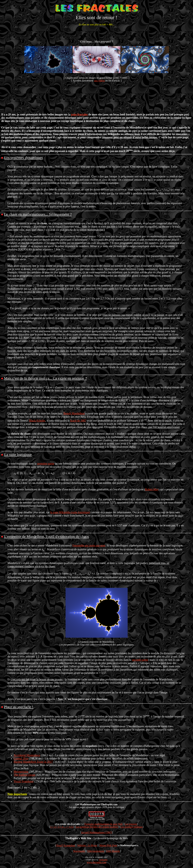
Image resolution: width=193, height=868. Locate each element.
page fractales (79, 114)
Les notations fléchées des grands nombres (97, 827)
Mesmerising (21, 772)
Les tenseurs (131, 824)
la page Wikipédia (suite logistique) (70, 512)
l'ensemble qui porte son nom (89, 545)
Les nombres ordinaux (132, 827)
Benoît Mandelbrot (74, 413)
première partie (46, 464)
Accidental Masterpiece (27, 755)
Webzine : (87, 846)
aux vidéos (99, 81)
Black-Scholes (37, 421)
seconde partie (140, 660)
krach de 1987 (78, 421)
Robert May (152, 489)
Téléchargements (96, 851)
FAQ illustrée (113, 851)
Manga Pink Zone (108, 846)
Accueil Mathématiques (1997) (96, 833)
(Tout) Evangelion (65, 846)
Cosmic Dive (21, 759)
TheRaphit (103, 860)
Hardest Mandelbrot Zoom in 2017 (33, 762)
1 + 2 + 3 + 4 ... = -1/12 (62, 827)
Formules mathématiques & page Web (104, 824)
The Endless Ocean (24, 775)
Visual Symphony (24, 782)
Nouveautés (79, 851)
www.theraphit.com (96, 862)
